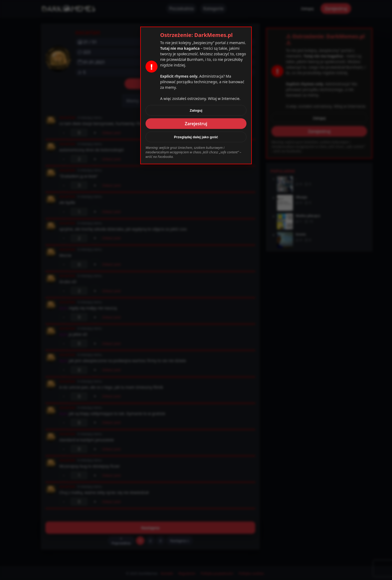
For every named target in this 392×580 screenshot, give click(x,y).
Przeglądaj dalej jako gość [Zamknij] (196, 137)
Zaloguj (196, 110)
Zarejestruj (196, 124)
